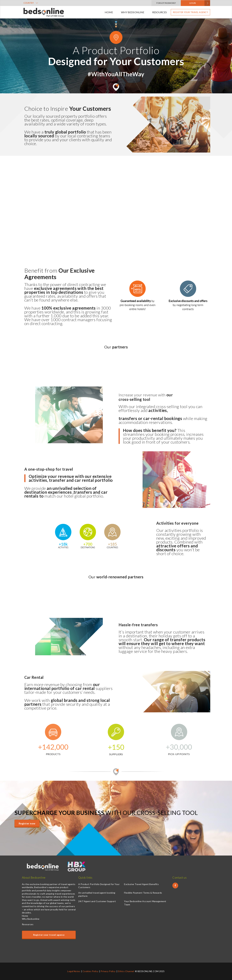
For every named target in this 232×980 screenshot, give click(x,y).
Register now (27, 823)
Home (109, 12)
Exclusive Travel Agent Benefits (141, 884)
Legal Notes (74, 971)
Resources (159, 12)
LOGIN (193, 3)
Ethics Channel (126, 971)
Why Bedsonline (133, 12)
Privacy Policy (108, 971)
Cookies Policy (91, 971)
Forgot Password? (166, 3)
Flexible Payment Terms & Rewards (143, 893)
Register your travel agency (190, 12)
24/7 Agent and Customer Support (97, 901)
